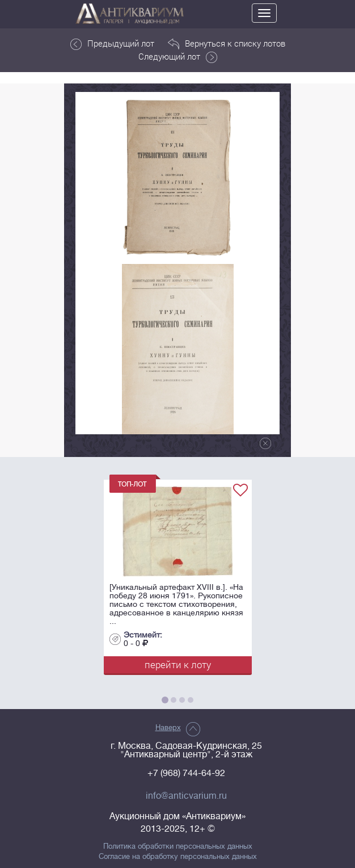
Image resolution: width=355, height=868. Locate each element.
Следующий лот (178, 57)
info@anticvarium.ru (186, 796)
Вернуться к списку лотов (227, 44)
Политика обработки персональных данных (178, 846)
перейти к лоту (178, 664)
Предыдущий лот (112, 44)
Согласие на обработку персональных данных (178, 857)
